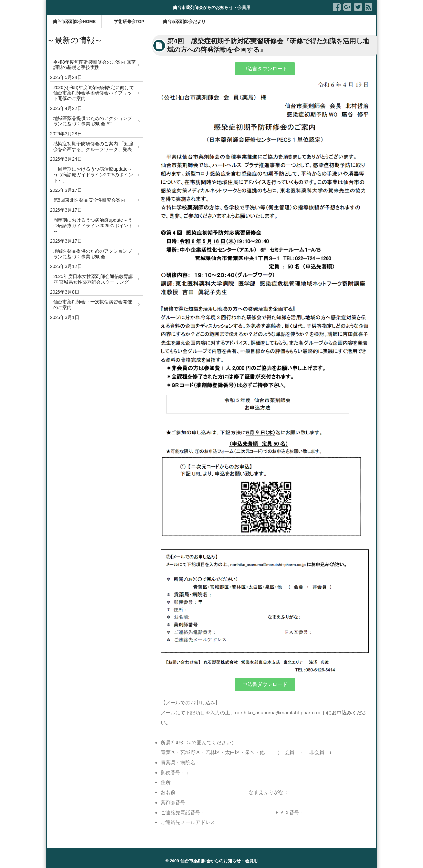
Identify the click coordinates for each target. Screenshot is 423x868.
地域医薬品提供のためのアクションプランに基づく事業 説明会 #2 (93, 121)
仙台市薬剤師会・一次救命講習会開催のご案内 (93, 305)
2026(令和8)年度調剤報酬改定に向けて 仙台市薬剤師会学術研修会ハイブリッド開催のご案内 (94, 93)
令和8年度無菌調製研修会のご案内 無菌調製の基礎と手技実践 (95, 65)
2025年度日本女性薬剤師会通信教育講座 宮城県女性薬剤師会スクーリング (93, 279)
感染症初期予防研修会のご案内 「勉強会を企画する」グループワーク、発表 (93, 146)
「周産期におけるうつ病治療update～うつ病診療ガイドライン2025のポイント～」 (93, 175)
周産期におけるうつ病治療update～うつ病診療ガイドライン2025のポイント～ (93, 226)
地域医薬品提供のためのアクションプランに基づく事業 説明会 (93, 254)
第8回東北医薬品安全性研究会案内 (89, 200)
